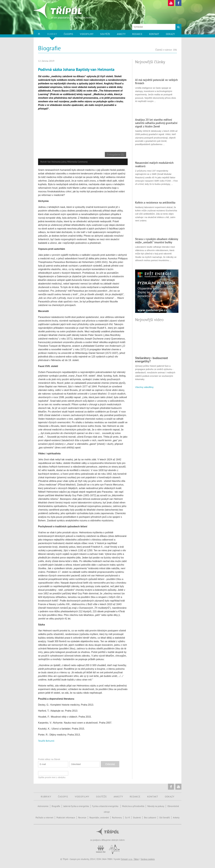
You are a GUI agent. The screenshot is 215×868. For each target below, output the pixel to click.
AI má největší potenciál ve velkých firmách (156, 82)
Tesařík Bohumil (46, 741)
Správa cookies (148, 859)
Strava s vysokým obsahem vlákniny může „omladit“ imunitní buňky (157, 241)
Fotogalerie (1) (115, 154)
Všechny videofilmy (144, 387)
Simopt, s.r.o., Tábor (130, 859)
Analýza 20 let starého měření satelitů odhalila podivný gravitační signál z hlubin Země (156, 123)
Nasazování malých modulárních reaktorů (154, 164)
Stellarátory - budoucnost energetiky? (151, 360)
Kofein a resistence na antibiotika (155, 202)
